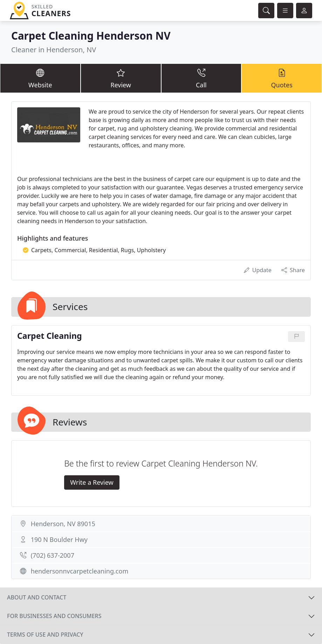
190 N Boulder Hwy (59, 539)
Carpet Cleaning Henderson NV (91, 36)
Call (201, 78)
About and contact (37, 597)
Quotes (282, 78)
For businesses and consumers (54, 616)
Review (121, 78)
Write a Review (92, 482)
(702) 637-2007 (53, 555)
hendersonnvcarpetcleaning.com (80, 571)
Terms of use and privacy (45, 635)
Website (40, 78)
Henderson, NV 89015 (63, 524)
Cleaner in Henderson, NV (54, 50)
